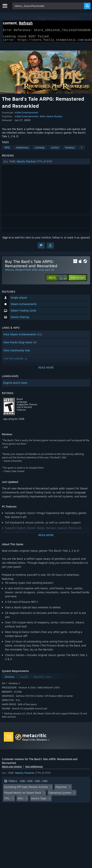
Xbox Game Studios (51, 119)
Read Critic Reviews (35, 742)
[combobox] (48, 6)
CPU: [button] (7, 801)
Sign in (7, 240)
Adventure (22, 150)
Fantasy (70, 150)
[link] (57, 280)
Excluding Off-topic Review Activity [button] (26, 789)
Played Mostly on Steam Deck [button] (23, 795)
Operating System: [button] (60, 795)
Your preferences (34, 769)
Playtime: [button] (61, 789)
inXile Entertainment (26, 115)
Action (55, 150)
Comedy (40, 150)
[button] (46, 164)
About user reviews (12, 769)
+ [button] (82, 150)
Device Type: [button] (39, 801)
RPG (7, 150)
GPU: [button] (21, 801)
